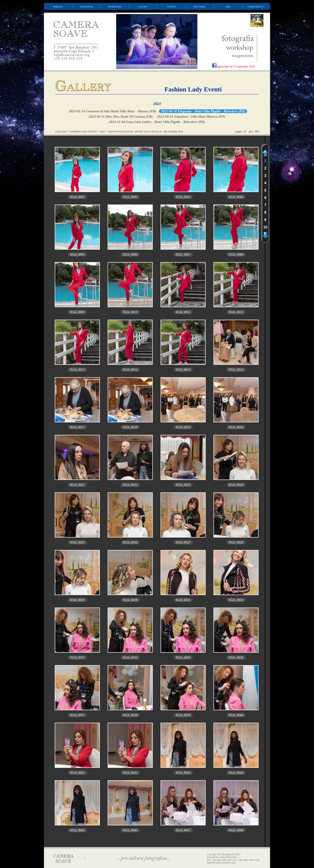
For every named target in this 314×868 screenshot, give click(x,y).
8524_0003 (183, 197)
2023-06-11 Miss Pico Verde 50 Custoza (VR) (121, 117)
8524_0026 (130, 542)
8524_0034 (130, 658)
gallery (143, 6)
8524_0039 (183, 715)
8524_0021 (77, 485)
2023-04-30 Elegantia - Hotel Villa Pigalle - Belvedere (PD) (203, 111)
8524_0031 (183, 600)
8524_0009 (77, 312)
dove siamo (200, 6)
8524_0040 (236, 715)
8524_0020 (236, 427)
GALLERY (61, 132)
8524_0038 (130, 715)
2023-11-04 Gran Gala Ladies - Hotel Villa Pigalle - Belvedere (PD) (157, 122)
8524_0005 (77, 255)
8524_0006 (130, 255)
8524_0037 (77, 715)
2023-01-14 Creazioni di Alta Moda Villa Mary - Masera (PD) (113, 111)
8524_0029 (77, 600)
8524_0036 (236, 658)
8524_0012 (236, 312)
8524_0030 (130, 600)
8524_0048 (236, 830)
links (228, 6)
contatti (171, 6)
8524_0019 (183, 427)
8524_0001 (77, 197)
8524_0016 (236, 370)
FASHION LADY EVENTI (83, 132)
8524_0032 (236, 600)
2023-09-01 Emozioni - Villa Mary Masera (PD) (191, 117)
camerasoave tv (256, 6)
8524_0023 (183, 485)
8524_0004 (236, 197)
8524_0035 (183, 658)
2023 (157, 104)
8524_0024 (236, 485)
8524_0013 (77, 370)
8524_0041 (77, 773)
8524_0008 (236, 255)
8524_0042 (130, 773)
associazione (86, 6)
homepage (58, 6)
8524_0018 (130, 427)
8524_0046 (130, 830)
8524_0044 (236, 773)
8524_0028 (236, 542)
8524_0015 (183, 370)
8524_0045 (77, 830)
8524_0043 (183, 773)
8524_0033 (77, 658)
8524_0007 (183, 255)
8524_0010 (130, 312)
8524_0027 (183, 542)
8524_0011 (183, 312)
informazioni (115, 6)
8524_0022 (130, 485)
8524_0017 (77, 427)
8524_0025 (77, 542)
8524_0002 (130, 197)
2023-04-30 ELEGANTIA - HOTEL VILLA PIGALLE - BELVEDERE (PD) (145, 132)
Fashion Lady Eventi (193, 89)
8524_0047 (183, 830)
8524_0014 (130, 370)
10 (265, 227)
